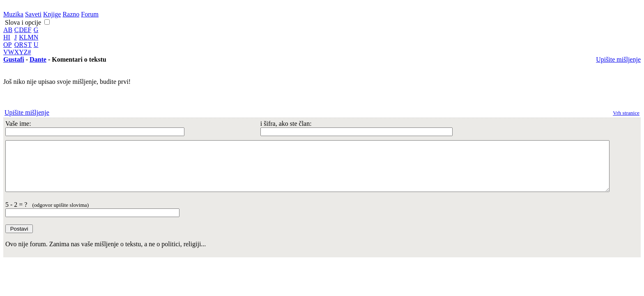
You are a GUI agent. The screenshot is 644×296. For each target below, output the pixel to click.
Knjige (52, 14)
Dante (38, 59)
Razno (71, 14)
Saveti (33, 14)
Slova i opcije (22, 22)
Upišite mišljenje (618, 59)
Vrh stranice (626, 113)
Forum (90, 14)
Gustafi (14, 59)
